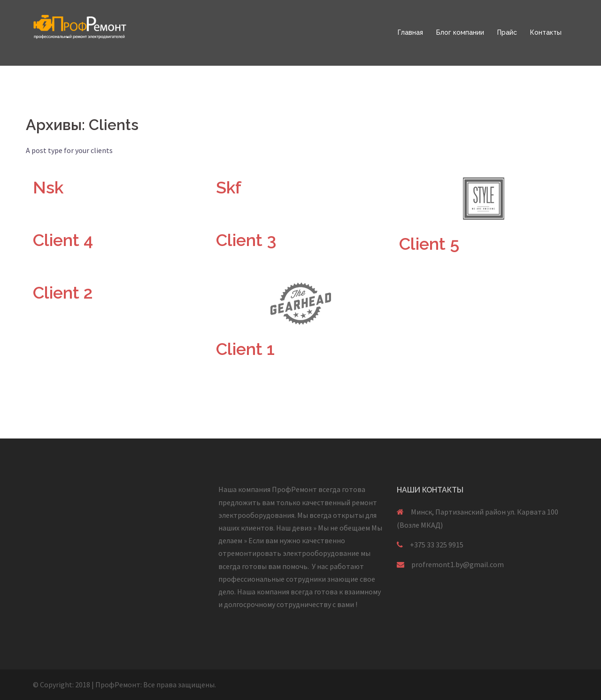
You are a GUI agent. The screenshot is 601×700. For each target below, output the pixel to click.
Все (149, 685)
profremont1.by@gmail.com (458, 564)
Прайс (507, 32)
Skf (229, 187)
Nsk (48, 187)
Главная (410, 32)
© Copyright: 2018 (62, 685)
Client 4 (63, 240)
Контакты (546, 32)
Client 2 (63, 292)
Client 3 (246, 240)
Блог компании (460, 32)
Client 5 (429, 244)
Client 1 (245, 349)
